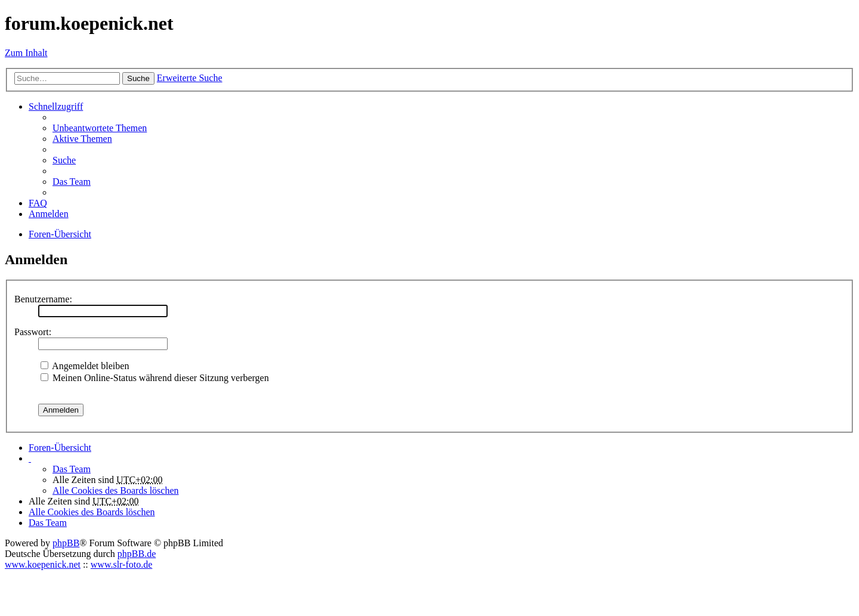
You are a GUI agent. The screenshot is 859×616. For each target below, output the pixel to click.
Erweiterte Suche (190, 78)
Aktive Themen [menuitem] (82, 139)
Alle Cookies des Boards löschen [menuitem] (116, 490)
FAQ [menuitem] (38, 203)
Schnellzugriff (56, 106)
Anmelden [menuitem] (49, 214)
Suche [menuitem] (64, 160)
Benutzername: (43, 299)
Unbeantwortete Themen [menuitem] (100, 128)
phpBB (66, 543)
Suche (138, 78)
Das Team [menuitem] (72, 182)
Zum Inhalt (26, 53)
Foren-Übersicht (60, 448)
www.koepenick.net (43, 564)
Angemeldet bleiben (85, 366)
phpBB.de (137, 554)
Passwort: (33, 332)
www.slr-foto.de (122, 564)
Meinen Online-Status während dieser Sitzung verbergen (155, 378)
